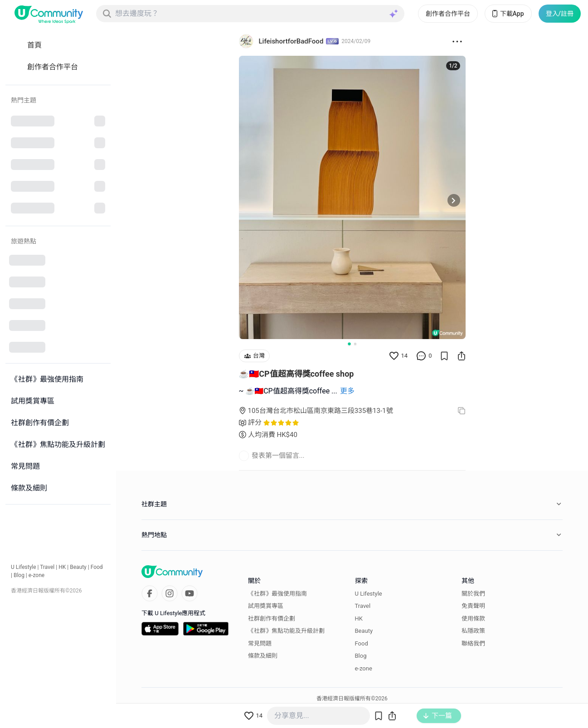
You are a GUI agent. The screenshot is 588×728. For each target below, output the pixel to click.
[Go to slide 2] (355, 344)
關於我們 (473, 594)
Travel (47, 567)
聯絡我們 (473, 643)
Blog (19, 575)
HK (62, 567)
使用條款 (473, 619)
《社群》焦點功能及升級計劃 (286, 631)
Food (97, 567)
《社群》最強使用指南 (277, 594)
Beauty (78, 567)
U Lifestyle (24, 567)
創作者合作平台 (448, 14)
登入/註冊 (560, 14)
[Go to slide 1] (349, 344)
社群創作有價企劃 (272, 619)
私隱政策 (473, 631)
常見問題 (260, 643)
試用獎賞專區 (266, 606)
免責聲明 (473, 606)
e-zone (36, 575)
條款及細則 (263, 656)
